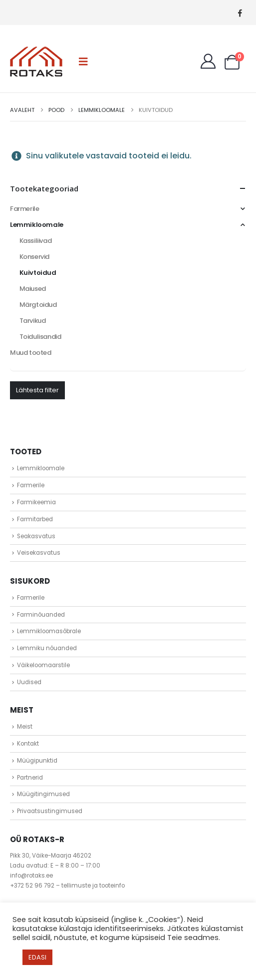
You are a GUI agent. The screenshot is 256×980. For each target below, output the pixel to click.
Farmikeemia (36, 502)
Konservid (35, 257)
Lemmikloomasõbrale (49, 631)
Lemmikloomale (37, 225)
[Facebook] (240, 13)
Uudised (29, 682)
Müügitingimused (43, 794)
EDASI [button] (37, 957)
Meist (25, 727)
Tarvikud (33, 321)
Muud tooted (31, 353)
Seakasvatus (36, 536)
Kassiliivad (36, 241)
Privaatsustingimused (50, 811)
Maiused (33, 289)
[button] (83, 61)
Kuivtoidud (38, 273)
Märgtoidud (38, 305)
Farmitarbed (35, 519)
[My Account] (208, 61)
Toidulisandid (40, 337)
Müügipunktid (37, 761)
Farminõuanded (41, 615)
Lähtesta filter (37, 390)
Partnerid (30, 778)
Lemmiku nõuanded (47, 648)
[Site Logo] (36, 61)
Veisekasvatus (39, 553)
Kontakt (28, 744)
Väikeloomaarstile (43, 665)
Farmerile (25, 209)
